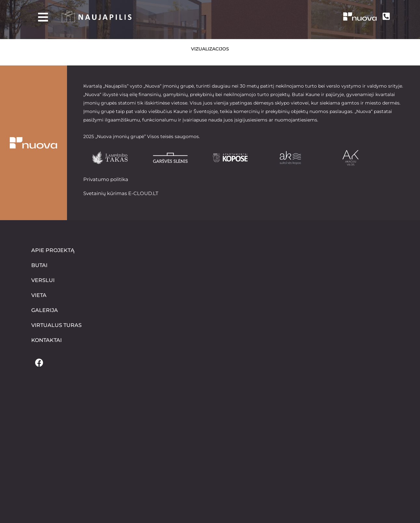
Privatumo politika (106, 179)
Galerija (45, 310)
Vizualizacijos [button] (210, 49)
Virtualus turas (56, 325)
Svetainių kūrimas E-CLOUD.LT (121, 193)
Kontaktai (47, 340)
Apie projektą (53, 250)
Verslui (43, 280)
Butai (39, 265)
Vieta (39, 295)
